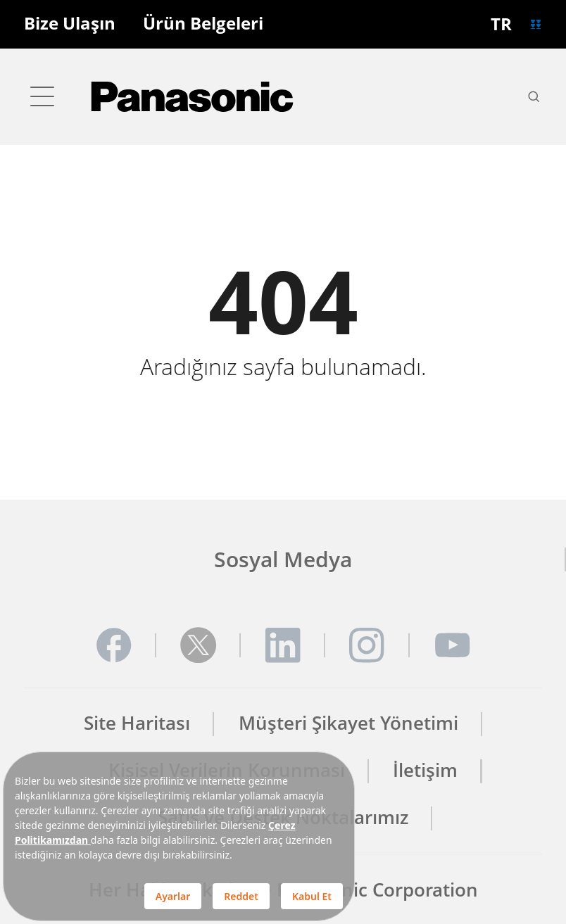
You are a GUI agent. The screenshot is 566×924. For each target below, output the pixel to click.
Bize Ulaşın (70, 24)
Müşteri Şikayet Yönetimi (348, 724)
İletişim (425, 771)
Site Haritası (137, 724)
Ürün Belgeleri (203, 24)
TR (501, 24)
